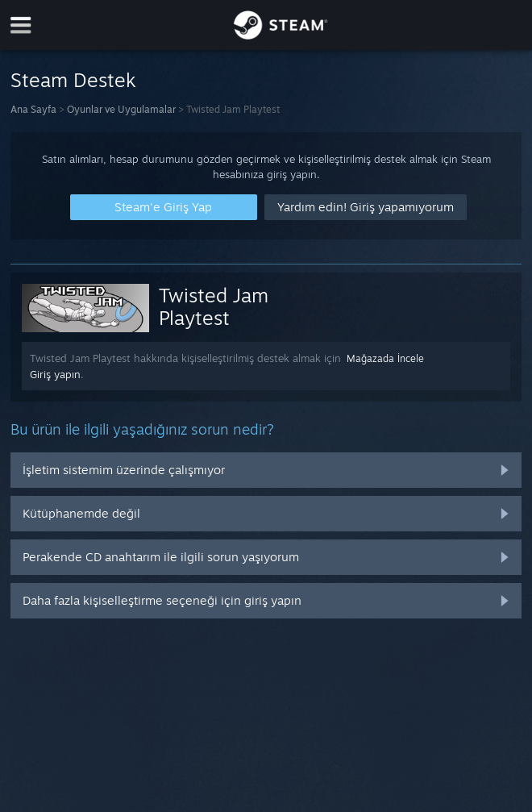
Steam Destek (73, 80)
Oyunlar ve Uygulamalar (121, 109)
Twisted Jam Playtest (214, 306)
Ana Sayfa (33, 109)
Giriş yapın (55, 374)
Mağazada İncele (385, 358)
